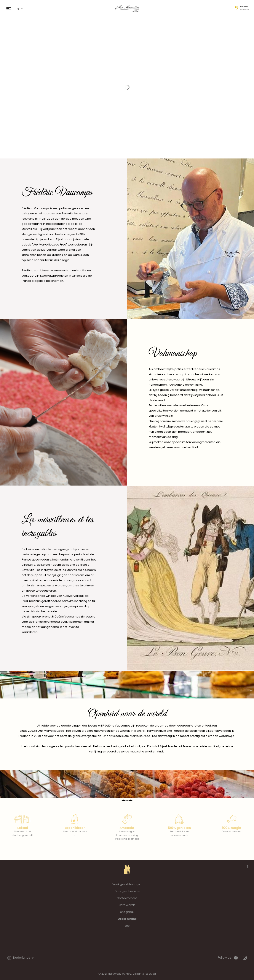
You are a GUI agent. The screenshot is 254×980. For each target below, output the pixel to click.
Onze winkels (127, 905)
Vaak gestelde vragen (127, 884)
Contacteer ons (127, 898)
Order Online (127, 919)
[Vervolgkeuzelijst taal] (24, 958)
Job (127, 926)
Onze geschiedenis (127, 891)
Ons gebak (127, 912)
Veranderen (244, 9)
